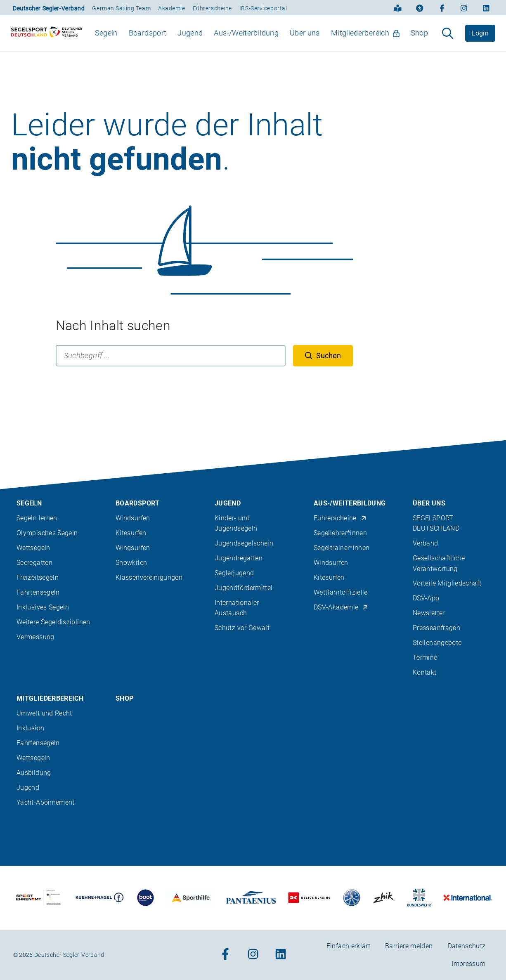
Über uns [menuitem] (305, 40)
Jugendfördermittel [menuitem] (244, 588)
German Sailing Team (121, 8)
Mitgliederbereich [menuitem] (365, 40)
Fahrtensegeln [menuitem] (38, 592)
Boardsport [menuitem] (148, 40)
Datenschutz (467, 946)
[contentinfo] (253, 710)
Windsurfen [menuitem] (133, 518)
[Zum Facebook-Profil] (442, 7)
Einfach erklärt (348, 946)
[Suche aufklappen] (448, 40)
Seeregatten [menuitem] (34, 563)
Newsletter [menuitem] (429, 613)
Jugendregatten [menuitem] (239, 558)
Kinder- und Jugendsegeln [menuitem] (236, 523)
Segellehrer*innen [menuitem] (340, 533)
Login (480, 40)
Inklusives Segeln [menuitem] (43, 607)
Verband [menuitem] (426, 543)
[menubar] (261, 40)
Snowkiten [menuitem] (131, 563)
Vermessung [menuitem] (35, 637)
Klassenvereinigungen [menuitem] (149, 577)
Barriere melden (409, 946)
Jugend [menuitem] (190, 40)
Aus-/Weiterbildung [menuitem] (246, 40)
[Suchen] (323, 370)
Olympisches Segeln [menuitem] (47, 533)
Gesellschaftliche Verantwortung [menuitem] (439, 563)
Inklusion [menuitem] (30, 728)
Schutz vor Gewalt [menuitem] (242, 628)
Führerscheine (212, 8)
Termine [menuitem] (425, 658)
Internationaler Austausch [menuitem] (237, 608)
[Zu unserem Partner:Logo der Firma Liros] (352, 898)
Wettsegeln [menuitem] (33, 548)
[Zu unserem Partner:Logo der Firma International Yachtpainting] (468, 898)
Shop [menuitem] (419, 40)
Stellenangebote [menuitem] (437, 643)
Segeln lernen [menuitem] (37, 518)
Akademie (171, 8)
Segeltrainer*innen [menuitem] (342, 548)
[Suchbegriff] (171, 370)
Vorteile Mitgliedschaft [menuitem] (447, 583)
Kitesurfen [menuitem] (131, 533)
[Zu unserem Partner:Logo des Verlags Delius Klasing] (309, 898)
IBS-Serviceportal (263, 8)
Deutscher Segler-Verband (49, 8)
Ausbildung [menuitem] (34, 773)
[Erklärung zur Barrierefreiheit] (420, 7)
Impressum (468, 964)
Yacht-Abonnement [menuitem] (46, 802)
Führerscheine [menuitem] (340, 518)
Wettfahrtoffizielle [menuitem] (341, 592)
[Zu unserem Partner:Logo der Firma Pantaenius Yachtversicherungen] (251, 898)
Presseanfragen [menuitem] (436, 628)
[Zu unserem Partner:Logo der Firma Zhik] (384, 898)
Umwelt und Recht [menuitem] (44, 713)
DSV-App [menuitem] (426, 598)
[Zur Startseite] (47, 40)
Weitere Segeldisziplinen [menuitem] (53, 622)
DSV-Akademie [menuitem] (341, 607)
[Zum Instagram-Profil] (464, 7)
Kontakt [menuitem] (425, 672)
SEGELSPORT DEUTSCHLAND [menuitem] (436, 523)
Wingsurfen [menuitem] (133, 548)
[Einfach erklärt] (398, 7)
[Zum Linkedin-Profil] (486, 7)
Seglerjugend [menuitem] (234, 573)
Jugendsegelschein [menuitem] (244, 543)
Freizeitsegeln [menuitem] (38, 577)
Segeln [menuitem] (106, 40)
